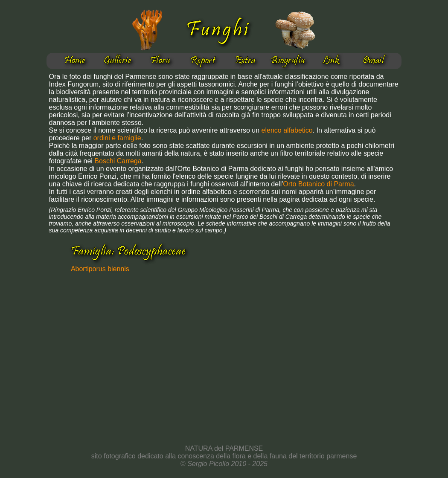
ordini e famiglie (117, 138)
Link (331, 61)
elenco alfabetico (287, 130)
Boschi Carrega (118, 161)
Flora (160, 61)
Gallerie (118, 61)
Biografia (288, 61)
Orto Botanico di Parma (318, 184)
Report (203, 61)
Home (75, 61)
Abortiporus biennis (100, 269)
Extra (245, 61)
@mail (373, 61)
